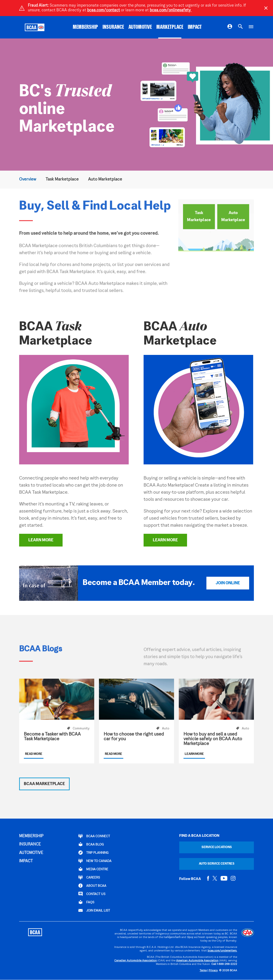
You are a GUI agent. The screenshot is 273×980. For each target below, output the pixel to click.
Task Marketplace (62, 179)
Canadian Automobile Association (136, 961)
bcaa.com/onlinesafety (171, 10)
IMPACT (195, 27)
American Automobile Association (197, 961)
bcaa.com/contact (104, 10)
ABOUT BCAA (92, 886)
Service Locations (217, 847)
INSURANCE (113, 27)
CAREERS (89, 877)
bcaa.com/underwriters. (222, 951)
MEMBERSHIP (85, 27)
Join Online (228, 583)
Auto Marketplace (105, 179)
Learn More (41, 540)
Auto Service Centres (217, 864)
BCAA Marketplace (44, 784)
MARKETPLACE (170, 27)
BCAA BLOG (91, 844)
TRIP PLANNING (93, 853)
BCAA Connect (94, 836)
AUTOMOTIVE (140, 27)
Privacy (213, 971)
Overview (28, 179)
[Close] (266, 8)
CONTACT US (92, 894)
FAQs (86, 902)
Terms (203, 971)
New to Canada (95, 861)
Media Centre (93, 869)
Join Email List (94, 910)
